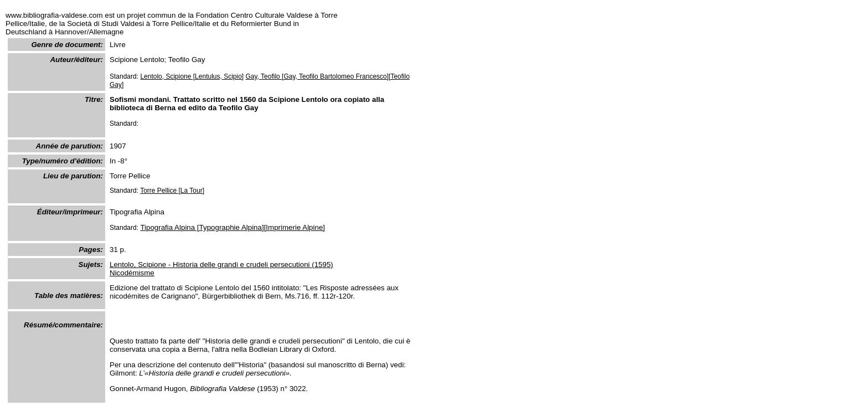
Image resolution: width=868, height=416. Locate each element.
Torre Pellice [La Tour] (172, 191)
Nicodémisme (132, 273)
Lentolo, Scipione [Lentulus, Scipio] (192, 76)
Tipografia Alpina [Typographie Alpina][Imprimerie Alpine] (232, 227)
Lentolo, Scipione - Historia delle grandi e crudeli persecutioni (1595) (221, 265)
